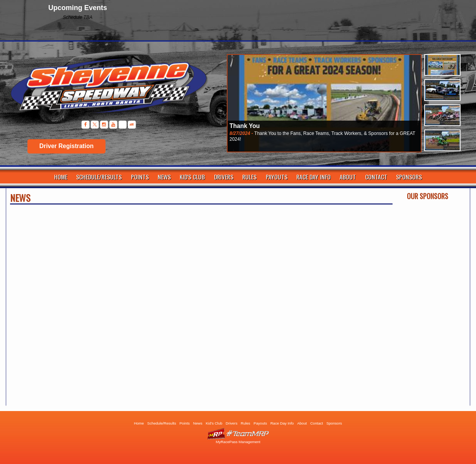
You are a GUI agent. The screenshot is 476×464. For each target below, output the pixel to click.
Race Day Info (314, 177)
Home (61, 177)
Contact (376, 177)
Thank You (245, 126)
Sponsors (409, 177)
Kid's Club (192, 177)
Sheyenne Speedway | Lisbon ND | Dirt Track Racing (105, 89)
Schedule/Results (99, 177)
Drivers (224, 177)
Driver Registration (66, 146)
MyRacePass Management (238, 442)
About (348, 177)
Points (140, 177)
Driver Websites (238, 434)
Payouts (277, 177)
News (164, 177)
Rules (249, 177)
